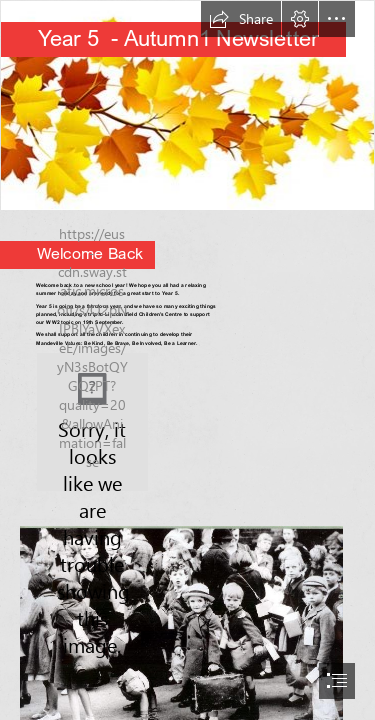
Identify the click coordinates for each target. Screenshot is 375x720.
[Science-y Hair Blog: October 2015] (187, 105)
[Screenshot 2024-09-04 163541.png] (92, 422)
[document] (187, 360)
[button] (241, 19)
